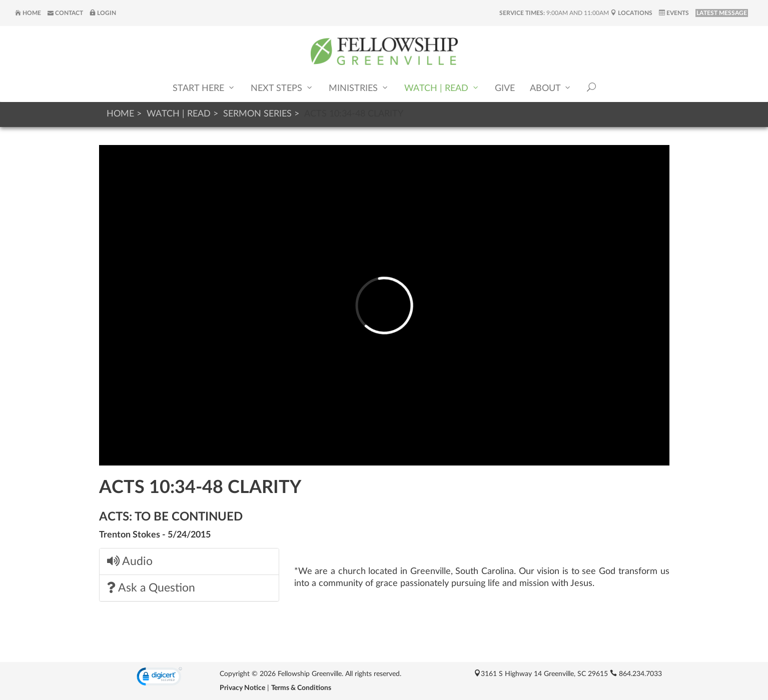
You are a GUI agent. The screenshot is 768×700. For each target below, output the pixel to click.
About (551, 88)
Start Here (204, 88)
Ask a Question (151, 588)
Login (103, 13)
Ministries (359, 88)
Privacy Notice (242, 688)
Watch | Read (442, 88)
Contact (65, 13)
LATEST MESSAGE (722, 13)
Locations (631, 13)
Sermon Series (257, 114)
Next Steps (282, 88)
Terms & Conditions (301, 688)
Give (505, 88)
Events (674, 13)
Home (28, 13)
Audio (130, 561)
